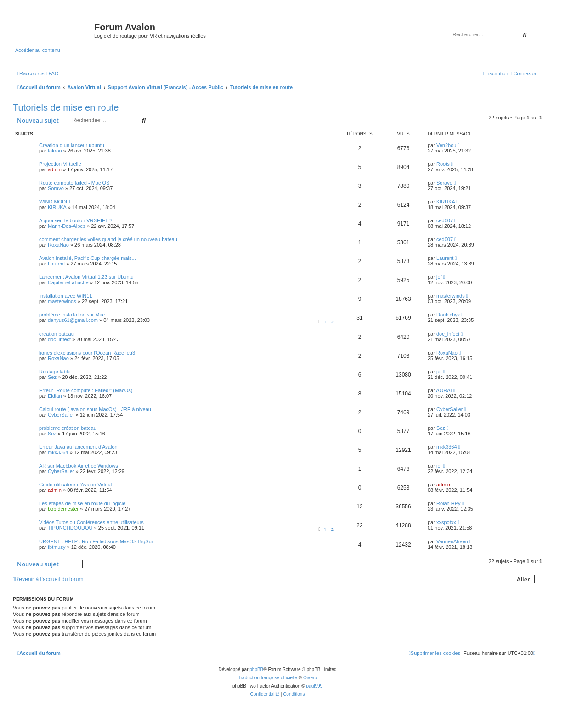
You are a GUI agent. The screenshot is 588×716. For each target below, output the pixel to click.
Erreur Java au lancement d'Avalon (78, 447)
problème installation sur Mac (72, 315)
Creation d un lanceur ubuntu (72, 145)
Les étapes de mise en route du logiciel (83, 503)
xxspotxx (446, 522)
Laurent (56, 264)
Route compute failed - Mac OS (74, 183)
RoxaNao (58, 245)
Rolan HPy (449, 503)
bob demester (63, 509)
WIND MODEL (56, 202)
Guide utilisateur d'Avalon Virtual (75, 485)
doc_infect (59, 339)
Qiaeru (310, 678)
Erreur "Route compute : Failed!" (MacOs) (86, 390)
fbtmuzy (57, 547)
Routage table (55, 372)
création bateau (57, 334)
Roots (443, 164)
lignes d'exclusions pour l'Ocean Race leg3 (87, 353)
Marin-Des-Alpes (67, 226)
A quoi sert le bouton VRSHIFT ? (76, 220)
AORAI (444, 390)
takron (55, 151)
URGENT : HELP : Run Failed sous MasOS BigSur (96, 541)
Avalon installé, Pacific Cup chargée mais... (88, 258)
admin (55, 169)
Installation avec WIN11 (66, 296)
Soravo (56, 188)
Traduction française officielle (268, 678)
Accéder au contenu (38, 50)
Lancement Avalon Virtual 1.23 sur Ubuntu (86, 277)
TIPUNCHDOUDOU (70, 528)
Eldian (55, 396)
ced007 (445, 220)
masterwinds (62, 301)
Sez (52, 377)
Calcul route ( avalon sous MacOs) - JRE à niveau (95, 409)
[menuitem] (52, 73)
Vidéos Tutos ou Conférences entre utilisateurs (91, 522)
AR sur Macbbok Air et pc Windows (79, 466)
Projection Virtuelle (60, 164)
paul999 (315, 686)
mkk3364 (58, 452)
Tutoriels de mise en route (66, 107)
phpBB (256, 669)
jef (439, 277)
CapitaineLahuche (68, 282)
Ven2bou (446, 145)
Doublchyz (448, 315)
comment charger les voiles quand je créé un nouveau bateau (108, 239)
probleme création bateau (68, 428)
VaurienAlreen (452, 541)
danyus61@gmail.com (73, 320)
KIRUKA (57, 207)
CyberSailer (61, 415)
